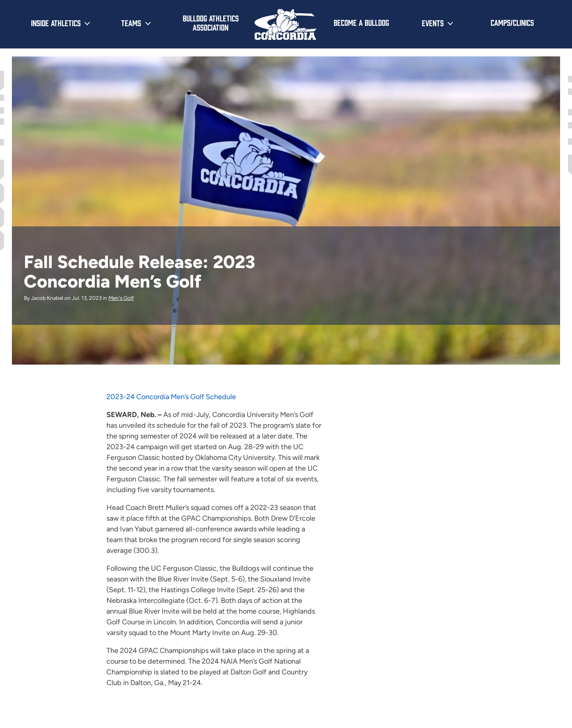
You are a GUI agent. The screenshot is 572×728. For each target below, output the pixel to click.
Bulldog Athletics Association (211, 22)
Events (433, 23)
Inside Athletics (56, 23)
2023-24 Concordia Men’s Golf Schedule (171, 397)
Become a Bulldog (361, 22)
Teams (131, 23)
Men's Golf (121, 298)
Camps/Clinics (512, 22)
